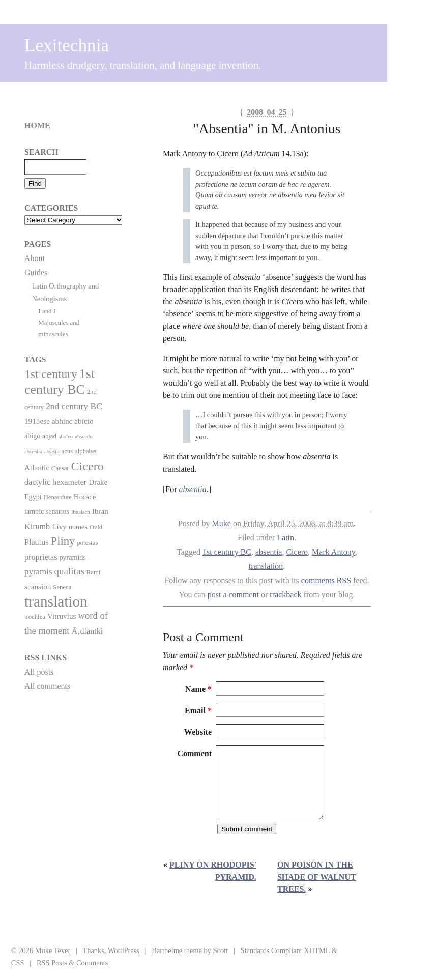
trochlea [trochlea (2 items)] (35, 617)
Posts (59, 963)
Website (198, 732)
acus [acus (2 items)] (67, 451)
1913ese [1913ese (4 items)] (37, 421)
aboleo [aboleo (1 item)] (66, 436)
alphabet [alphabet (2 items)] (86, 451)
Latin (285, 538)
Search (41, 152)
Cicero (297, 552)
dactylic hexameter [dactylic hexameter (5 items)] (55, 482)
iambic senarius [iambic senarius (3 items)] (47, 511)
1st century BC (227, 552)
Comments (92, 963)
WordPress (124, 950)
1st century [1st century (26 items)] (51, 374)
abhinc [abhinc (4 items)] (62, 421)
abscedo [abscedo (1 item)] (83, 436)
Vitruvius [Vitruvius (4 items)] (62, 616)
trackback (285, 595)
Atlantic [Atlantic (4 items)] (37, 467)
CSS (18, 963)
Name (198, 689)
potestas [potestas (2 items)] (87, 543)
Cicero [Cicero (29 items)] (88, 466)
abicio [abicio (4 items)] (84, 421)
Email (198, 711)
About (35, 258)
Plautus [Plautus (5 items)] (37, 542)
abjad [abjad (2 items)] (49, 436)
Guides (36, 272)
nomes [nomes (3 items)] (78, 527)
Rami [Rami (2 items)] (94, 572)
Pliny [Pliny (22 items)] (63, 541)
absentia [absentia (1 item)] (33, 452)
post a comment (233, 595)
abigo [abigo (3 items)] (32, 436)
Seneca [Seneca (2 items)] (62, 587)
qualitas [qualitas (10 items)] (69, 571)
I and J (47, 311)
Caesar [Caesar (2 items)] (60, 468)
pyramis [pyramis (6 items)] (38, 572)
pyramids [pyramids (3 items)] (72, 557)
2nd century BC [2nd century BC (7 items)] (74, 406)
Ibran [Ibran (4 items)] (100, 511)
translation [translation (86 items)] (56, 601)
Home (37, 125)
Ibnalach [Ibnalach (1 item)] (81, 512)
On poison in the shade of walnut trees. (317, 877)
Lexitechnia (67, 46)
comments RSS (326, 580)
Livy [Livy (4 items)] (59, 526)
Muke (222, 523)
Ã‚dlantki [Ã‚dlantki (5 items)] (87, 631)
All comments (47, 686)
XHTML (317, 950)
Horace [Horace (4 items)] (85, 496)
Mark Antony (333, 552)
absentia (269, 552)
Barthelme (167, 950)
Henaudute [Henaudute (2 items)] (58, 497)
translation (266, 566)
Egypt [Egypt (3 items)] (33, 497)
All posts (39, 672)
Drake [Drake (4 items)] (98, 482)
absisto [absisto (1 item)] (52, 452)
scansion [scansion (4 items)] (38, 586)
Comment (194, 753)
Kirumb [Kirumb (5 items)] (37, 526)
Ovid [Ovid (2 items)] (96, 527)
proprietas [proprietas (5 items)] (41, 557)
